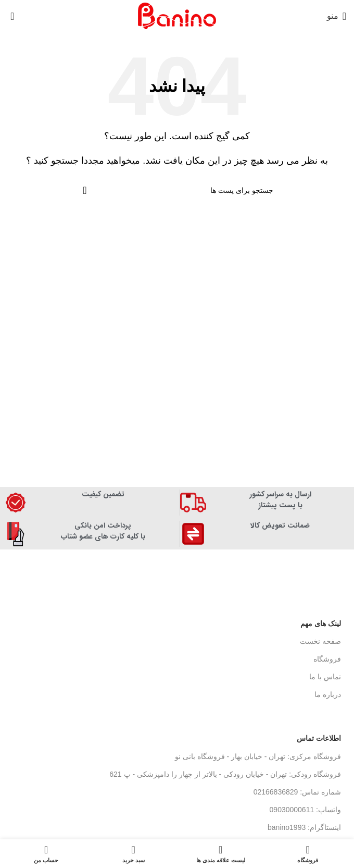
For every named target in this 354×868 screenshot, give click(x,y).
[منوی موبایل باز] (337, 16)
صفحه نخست (320, 641)
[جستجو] (177, 190)
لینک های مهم (321, 624)
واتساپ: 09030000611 (305, 810)
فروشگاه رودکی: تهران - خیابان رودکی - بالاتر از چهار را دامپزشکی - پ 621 (225, 774)
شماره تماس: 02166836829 (297, 792)
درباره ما (328, 694)
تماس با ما (325, 677)
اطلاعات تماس (319, 738)
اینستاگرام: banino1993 (304, 827)
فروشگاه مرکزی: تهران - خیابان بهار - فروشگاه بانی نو (258, 756)
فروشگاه (327, 659)
